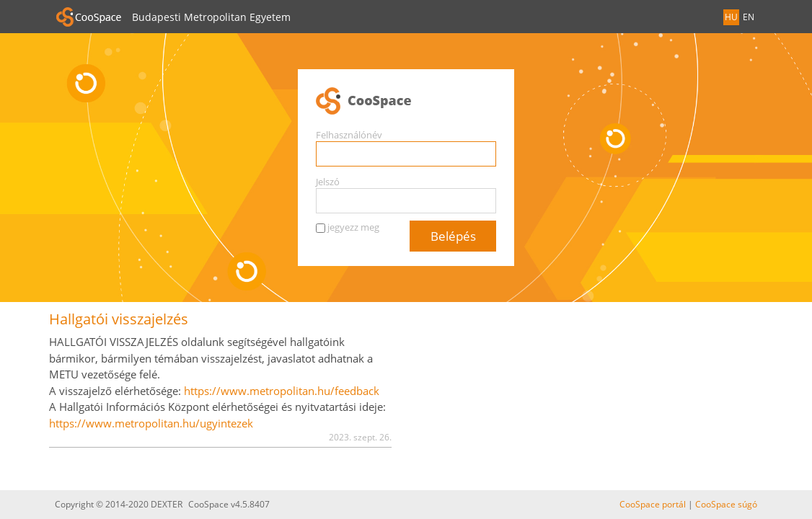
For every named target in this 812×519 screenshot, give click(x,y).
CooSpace (406, 102)
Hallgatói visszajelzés (119, 319)
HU (731, 17)
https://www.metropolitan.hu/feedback (282, 391)
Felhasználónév (349, 135)
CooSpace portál (653, 504)
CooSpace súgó (726, 504)
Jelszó (328, 182)
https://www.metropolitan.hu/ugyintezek (151, 423)
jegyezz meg (353, 227)
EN (749, 17)
